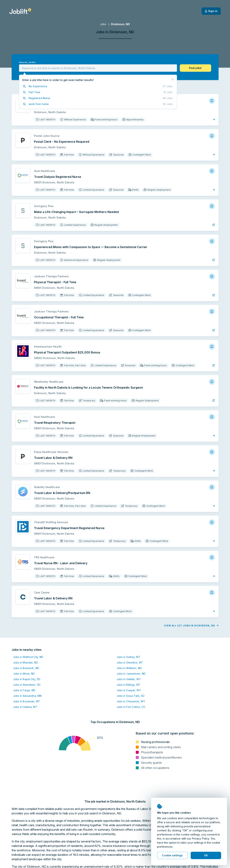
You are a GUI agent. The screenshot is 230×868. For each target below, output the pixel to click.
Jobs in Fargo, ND (24, 690)
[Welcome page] (20, 11)
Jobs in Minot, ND (24, 674)
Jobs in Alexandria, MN (27, 696)
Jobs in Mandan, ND (26, 663)
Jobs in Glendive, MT (130, 663)
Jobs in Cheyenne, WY (131, 701)
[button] (195, 68)
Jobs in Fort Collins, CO (131, 707)
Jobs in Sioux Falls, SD (131, 696)
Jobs (103, 24)
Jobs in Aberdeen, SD (27, 685)
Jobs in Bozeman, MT (27, 701)
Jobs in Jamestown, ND (131, 674)
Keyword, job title (27, 62)
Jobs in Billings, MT (128, 685)
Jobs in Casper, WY (129, 690)
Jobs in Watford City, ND (28, 657)
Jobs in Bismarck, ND (26, 668)
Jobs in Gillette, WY (129, 679)
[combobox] (98, 68)
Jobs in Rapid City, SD (27, 679)
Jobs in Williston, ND (129, 668)
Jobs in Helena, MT (25, 707)
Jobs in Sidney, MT (128, 657)
